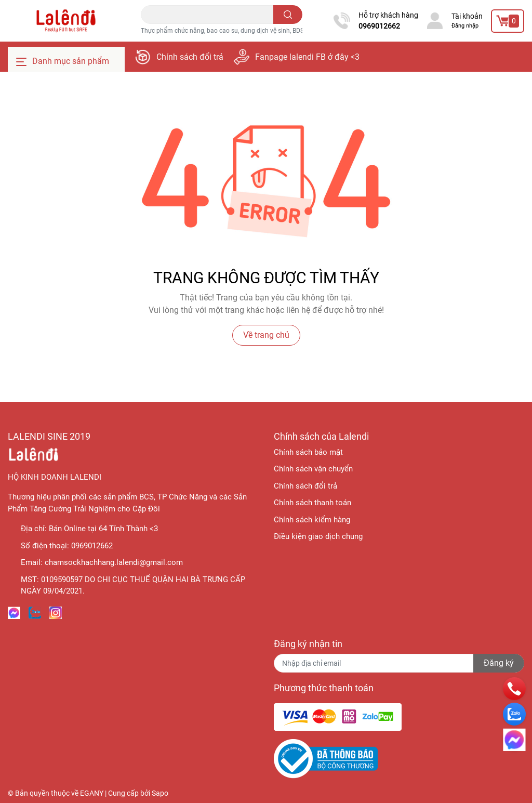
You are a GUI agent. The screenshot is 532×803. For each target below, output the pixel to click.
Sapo (160, 793)
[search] (288, 15)
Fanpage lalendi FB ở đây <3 (307, 57)
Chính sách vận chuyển (313, 469)
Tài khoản (467, 16)
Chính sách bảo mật (308, 452)
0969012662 (379, 26)
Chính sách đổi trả (190, 57)
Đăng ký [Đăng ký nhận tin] (499, 663)
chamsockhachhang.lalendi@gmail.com (114, 562)
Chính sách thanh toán (312, 503)
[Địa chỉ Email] (399, 663)
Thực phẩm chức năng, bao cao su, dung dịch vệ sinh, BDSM (225, 31)
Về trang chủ (266, 335)
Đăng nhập (465, 26)
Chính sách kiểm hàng (312, 520)
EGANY (92, 793)
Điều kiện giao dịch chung (318, 536)
